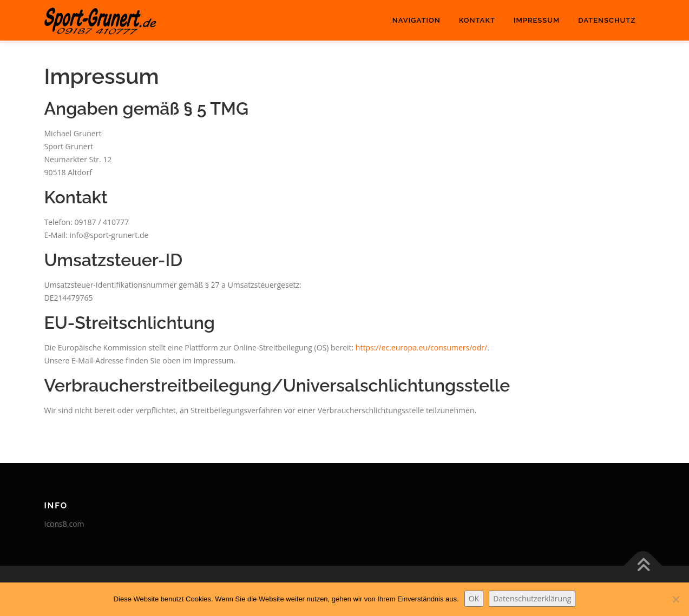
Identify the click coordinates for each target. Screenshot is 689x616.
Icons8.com (64, 524)
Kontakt (477, 20)
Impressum (537, 20)
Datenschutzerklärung (532, 598)
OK (474, 598)
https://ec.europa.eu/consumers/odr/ (421, 347)
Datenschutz (607, 20)
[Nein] (675, 599)
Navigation (416, 20)
